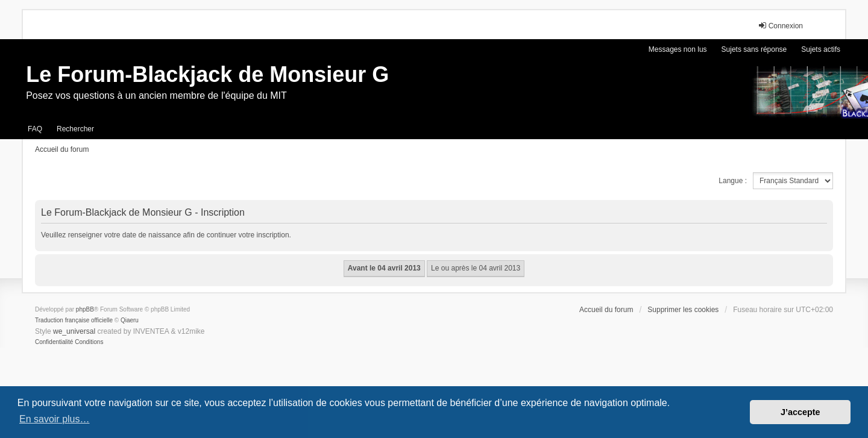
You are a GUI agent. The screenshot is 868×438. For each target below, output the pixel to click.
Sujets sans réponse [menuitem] (754, 49)
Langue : (733, 181)
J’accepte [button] (800, 412)
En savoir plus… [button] (55, 419)
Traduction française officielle (74, 320)
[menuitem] (54, 342)
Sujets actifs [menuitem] (821, 49)
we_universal (74, 331)
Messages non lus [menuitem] (678, 49)
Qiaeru (130, 320)
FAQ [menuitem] (35, 129)
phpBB (85, 309)
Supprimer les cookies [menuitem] (683, 310)
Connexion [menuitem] (780, 26)
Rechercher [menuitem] (75, 129)
